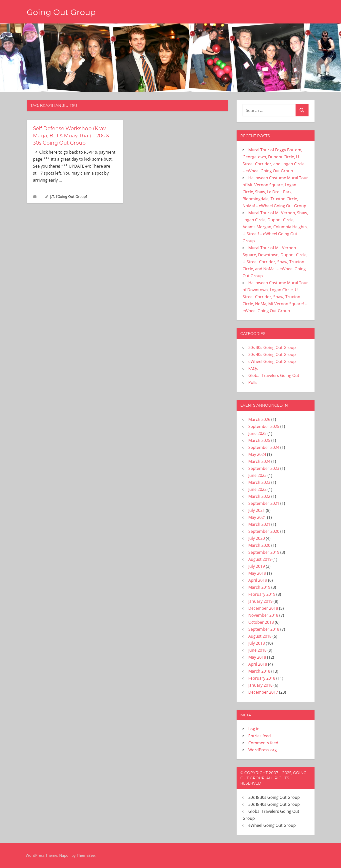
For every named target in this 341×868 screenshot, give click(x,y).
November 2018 (263, 615)
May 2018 (257, 657)
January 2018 (260, 685)
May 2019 (257, 573)
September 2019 (264, 552)
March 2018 (259, 671)
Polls (253, 382)
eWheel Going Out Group (272, 361)
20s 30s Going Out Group (272, 347)
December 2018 (263, 608)
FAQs (253, 368)
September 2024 (264, 447)
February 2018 (262, 678)
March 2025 (259, 440)
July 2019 (257, 566)
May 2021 (257, 517)
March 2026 (259, 419)
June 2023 (257, 475)
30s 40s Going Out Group (272, 354)
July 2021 (257, 510)
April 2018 (258, 664)
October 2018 (261, 622)
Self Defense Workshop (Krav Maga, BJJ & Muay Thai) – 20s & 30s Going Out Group (71, 135)
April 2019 (258, 580)
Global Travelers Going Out (274, 375)
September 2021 (264, 503)
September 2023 (264, 468)
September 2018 (264, 629)
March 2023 (259, 482)
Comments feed (263, 743)
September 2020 (264, 531)
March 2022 (259, 496)
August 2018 (260, 636)
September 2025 (264, 426)
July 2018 (257, 643)
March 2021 (259, 524)
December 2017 (263, 692)
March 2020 (259, 545)
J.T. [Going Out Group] (69, 196)
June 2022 (257, 489)
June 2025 (257, 433)
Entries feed (260, 736)
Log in (254, 729)
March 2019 (259, 587)
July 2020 (257, 538)
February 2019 (262, 594)
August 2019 (260, 559)
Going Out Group (61, 12)
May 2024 (257, 454)
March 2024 (259, 461)
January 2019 (260, 601)
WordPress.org (263, 750)
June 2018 (257, 650)
